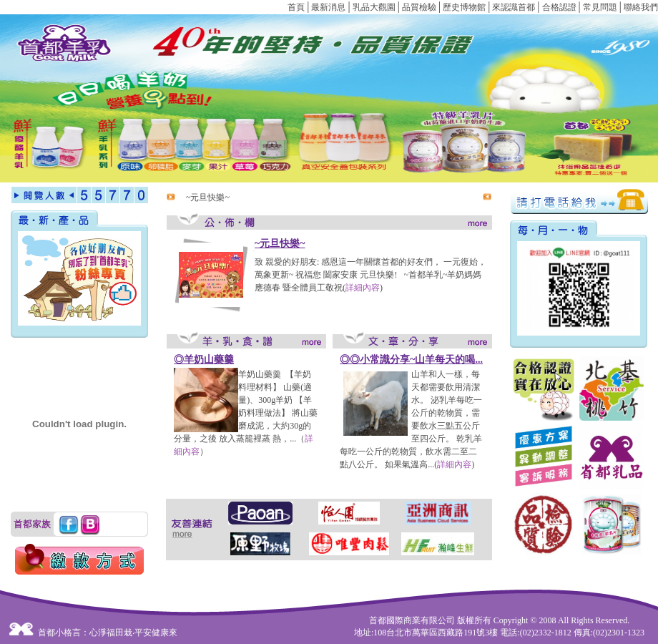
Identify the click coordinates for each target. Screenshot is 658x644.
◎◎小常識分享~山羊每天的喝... (411, 360)
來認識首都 (514, 7)
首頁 (296, 7)
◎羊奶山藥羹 (204, 360)
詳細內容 (363, 288)
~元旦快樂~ (208, 197)
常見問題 (600, 7)
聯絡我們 (641, 7)
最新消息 (328, 7)
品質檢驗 (419, 7)
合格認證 (559, 7)
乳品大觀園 (374, 7)
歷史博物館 (464, 7)
